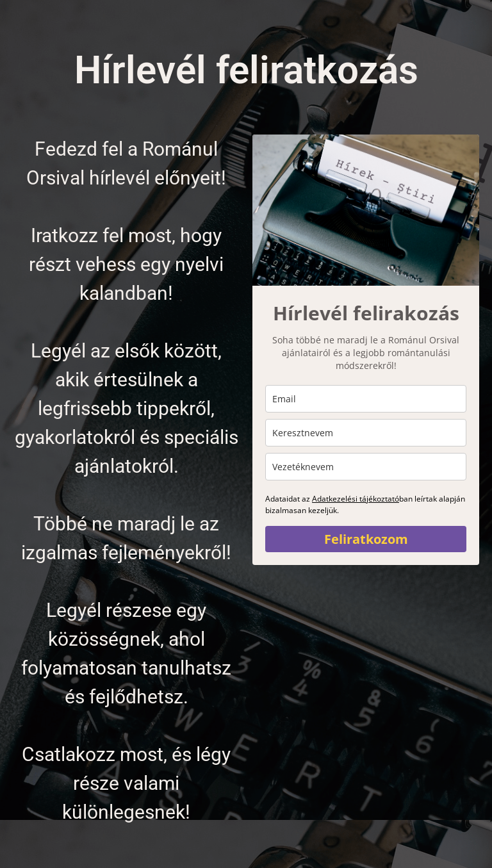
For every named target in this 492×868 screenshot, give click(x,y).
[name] (366, 433)
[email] (366, 399)
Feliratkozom (366, 539)
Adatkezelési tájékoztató (356, 499)
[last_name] (366, 467)
